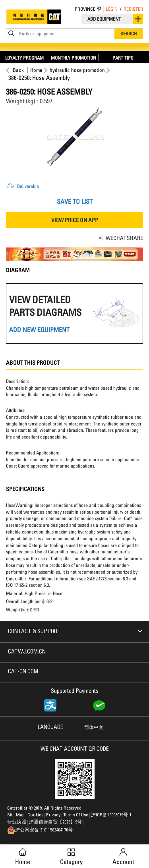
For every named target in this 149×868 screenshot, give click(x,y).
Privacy (54, 815)
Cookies (36, 815)
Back (17, 70)
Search (129, 34)
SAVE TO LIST (75, 201)
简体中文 (94, 728)
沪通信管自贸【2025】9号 (56, 822)
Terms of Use (76, 815)
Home (36, 70)
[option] (74, 137)
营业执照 (17, 822)
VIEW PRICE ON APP (75, 220)
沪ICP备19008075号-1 (112, 815)
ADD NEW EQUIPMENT (39, 330)
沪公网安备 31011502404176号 (40, 830)
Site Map (16, 815)
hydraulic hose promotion (77, 70)
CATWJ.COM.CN (27, 652)
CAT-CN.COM (23, 672)
